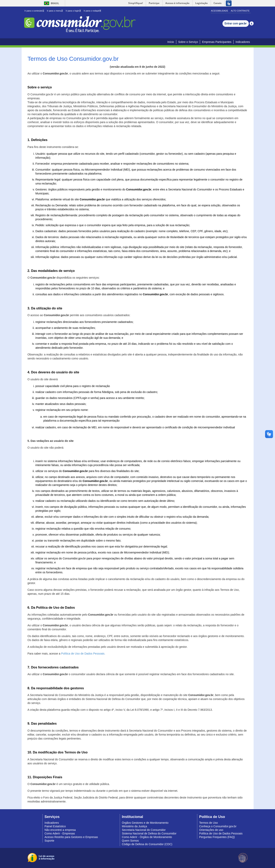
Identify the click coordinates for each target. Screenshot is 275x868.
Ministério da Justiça (135, 826)
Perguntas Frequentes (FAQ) (217, 837)
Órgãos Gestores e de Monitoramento (145, 823)
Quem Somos (130, 841)
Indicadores (243, 42)
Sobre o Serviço (188, 42)
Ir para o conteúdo (34, 11)
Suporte (49, 841)
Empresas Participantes (217, 42)
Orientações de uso (211, 830)
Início (171, 42)
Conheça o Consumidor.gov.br (218, 826)
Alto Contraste (240, 11)
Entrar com (236, 23)
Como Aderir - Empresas (60, 833)
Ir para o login (73, 11)
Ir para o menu (55, 11)
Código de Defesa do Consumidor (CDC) (147, 844)
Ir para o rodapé (92, 11)
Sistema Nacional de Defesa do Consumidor (149, 833)
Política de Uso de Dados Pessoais (221, 833)
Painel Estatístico (55, 826)
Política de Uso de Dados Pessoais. (83, 654)
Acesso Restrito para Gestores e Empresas (71, 837)
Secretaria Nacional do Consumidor (144, 830)
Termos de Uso (209, 823)
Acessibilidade (219, 11)
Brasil (51, 3)
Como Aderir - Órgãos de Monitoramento (147, 837)
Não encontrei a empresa (60, 830)
